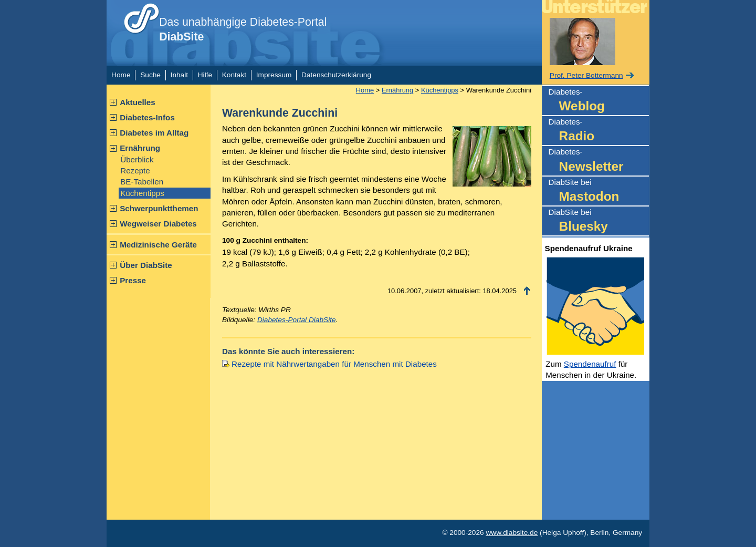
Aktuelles (138, 102)
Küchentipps (142, 193)
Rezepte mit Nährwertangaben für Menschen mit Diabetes (334, 364)
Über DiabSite (146, 265)
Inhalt (179, 75)
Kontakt (234, 75)
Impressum (274, 75)
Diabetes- (599, 101)
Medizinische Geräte (158, 245)
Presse (133, 280)
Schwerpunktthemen (159, 208)
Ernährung (140, 148)
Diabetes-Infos (147, 117)
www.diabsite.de (512, 533)
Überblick (137, 159)
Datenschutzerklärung (336, 75)
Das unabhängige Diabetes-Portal (243, 29)
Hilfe (205, 75)
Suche (150, 75)
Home (121, 75)
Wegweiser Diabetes (158, 224)
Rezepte (135, 171)
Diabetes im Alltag (154, 133)
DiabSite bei (599, 192)
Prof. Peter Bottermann (586, 75)
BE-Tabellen (142, 182)
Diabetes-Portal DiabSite (297, 320)
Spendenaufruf (590, 364)
